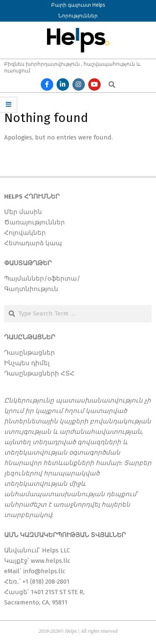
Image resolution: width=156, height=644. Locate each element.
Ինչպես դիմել (27, 363)
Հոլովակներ (25, 233)
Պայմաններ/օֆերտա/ (42, 278)
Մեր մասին (23, 212)
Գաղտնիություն (31, 289)
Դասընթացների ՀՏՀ (39, 373)
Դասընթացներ (30, 353)
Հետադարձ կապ (33, 243)
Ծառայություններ (35, 222)
